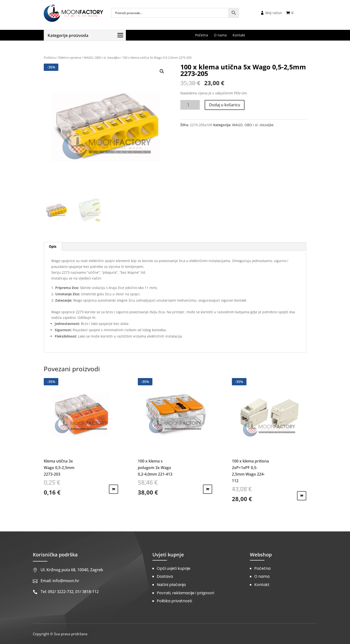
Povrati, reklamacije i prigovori (185, 593)
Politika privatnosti (174, 601)
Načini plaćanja (171, 585)
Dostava (165, 576)
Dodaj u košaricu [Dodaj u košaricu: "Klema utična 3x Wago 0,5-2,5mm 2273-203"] (114, 489)
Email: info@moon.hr (60, 581)
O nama (262, 576)
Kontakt (262, 585)
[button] (162, 71)
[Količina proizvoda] (190, 105)
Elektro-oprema (70, 58)
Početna (50, 58)
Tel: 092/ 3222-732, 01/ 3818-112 (70, 592)
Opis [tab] (53, 246)
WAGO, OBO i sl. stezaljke (102, 58)
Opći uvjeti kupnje (174, 568)
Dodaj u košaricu (225, 105)
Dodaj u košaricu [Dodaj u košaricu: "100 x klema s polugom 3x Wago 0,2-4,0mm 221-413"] (208, 489)
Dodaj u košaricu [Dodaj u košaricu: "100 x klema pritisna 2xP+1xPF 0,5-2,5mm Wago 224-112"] (302, 496)
